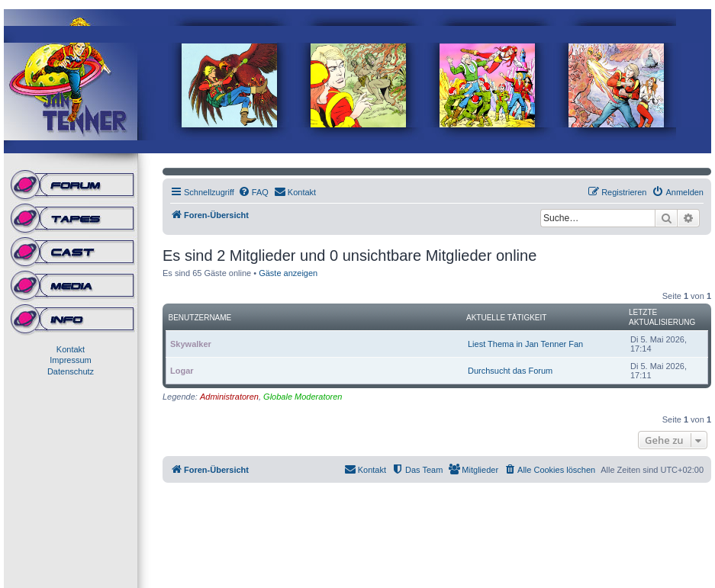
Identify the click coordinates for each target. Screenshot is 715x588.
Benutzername (200, 318)
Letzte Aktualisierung (662, 317)
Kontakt (71, 349)
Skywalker (191, 344)
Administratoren (229, 397)
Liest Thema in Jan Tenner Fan (525, 344)
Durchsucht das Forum (510, 371)
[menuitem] (253, 192)
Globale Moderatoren (303, 397)
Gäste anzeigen (288, 273)
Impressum (70, 360)
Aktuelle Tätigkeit (506, 318)
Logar (182, 371)
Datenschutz (71, 371)
